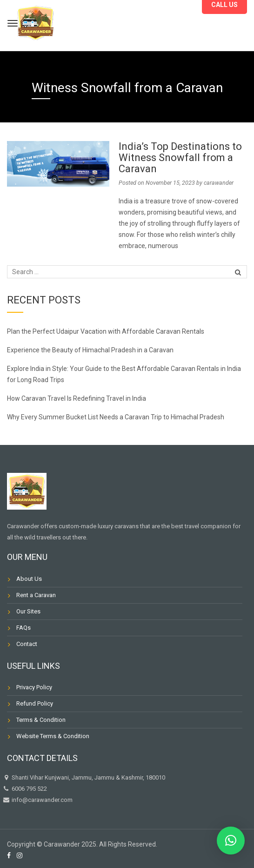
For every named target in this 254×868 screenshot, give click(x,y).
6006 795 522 (25, 789)
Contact (27, 644)
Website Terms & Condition (53, 736)
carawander (219, 183)
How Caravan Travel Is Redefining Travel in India (77, 398)
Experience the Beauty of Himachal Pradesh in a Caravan (91, 350)
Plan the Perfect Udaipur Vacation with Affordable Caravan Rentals (106, 331)
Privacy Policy (34, 687)
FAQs (23, 628)
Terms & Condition (41, 720)
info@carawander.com (41, 800)
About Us (29, 579)
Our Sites (28, 611)
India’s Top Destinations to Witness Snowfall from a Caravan (180, 158)
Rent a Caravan (36, 595)
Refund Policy (35, 703)
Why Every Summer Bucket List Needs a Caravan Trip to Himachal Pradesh (117, 417)
